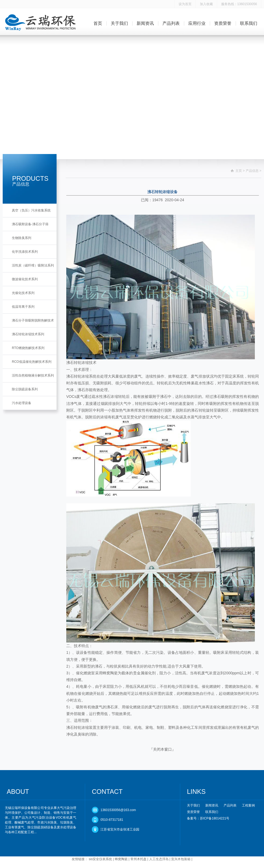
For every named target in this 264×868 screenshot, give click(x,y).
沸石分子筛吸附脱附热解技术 (33, 320)
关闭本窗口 (162, 749)
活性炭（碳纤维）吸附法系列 (33, 265)
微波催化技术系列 (25, 279)
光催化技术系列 (23, 293)
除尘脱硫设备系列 (25, 389)
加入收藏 (206, 4)
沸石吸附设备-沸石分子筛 (30, 224)
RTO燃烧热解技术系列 (28, 348)
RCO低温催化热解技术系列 (32, 362)
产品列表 (171, 23)
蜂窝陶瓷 (121, 859)
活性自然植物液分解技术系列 (33, 375)
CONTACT (107, 792)
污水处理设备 (22, 403)
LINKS (196, 792)
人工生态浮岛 (159, 859)
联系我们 (249, 23)
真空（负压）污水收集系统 (31, 210)
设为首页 (185, 4)
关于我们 (119, 23)
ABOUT (18, 792)
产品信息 (252, 171)
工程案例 (248, 805)
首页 (98, 23)
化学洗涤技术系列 (25, 252)
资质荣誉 (223, 23)
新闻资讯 (145, 23)
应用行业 (197, 23)
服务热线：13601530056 (239, 4)
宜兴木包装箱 (181, 859)
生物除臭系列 (22, 238)
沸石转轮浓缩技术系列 (28, 334)
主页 (239, 171)
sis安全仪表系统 (101, 859)
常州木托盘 (138, 859)
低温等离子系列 (23, 307)
